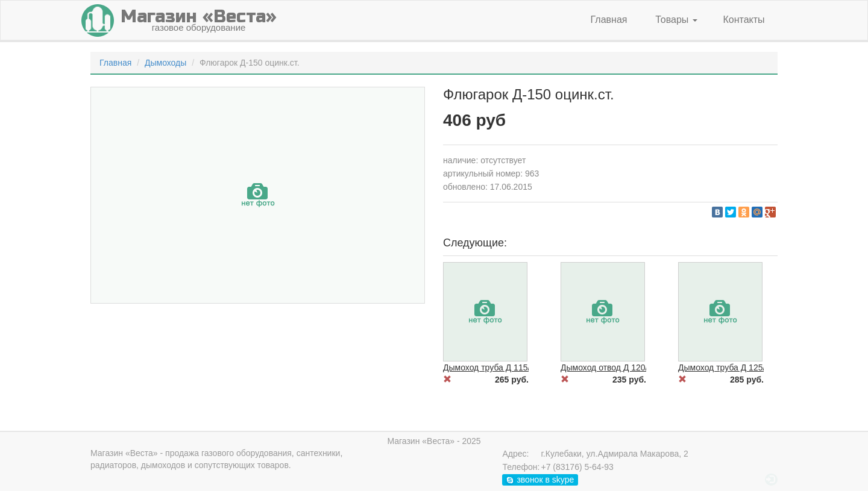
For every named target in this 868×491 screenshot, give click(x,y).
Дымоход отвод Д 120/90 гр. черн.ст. (631, 367)
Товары (676, 20)
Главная (609, 20)
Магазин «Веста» (124, 453)
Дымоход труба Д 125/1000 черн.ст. (747, 367)
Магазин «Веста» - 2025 (434, 441)
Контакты (744, 20)
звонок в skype (540, 480)
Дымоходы (165, 63)
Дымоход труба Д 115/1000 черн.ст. (512, 367)
